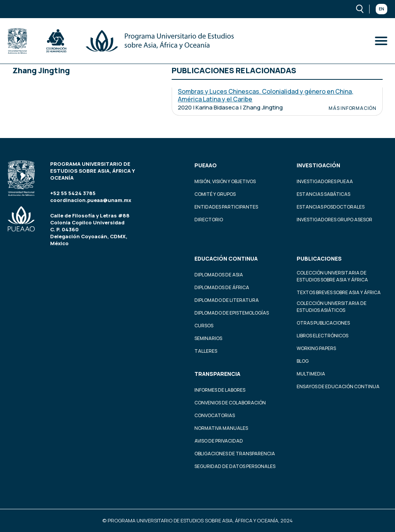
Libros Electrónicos (322, 336)
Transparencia (217, 374)
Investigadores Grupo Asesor (334, 220)
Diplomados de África (222, 287)
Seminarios (208, 338)
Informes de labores (220, 390)
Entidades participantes (226, 207)
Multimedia (311, 374)
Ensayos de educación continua (338, 386)
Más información (353, 108)
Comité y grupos (215, 194)
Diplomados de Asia (219, 275)
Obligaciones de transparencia (235, 454)
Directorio (209, 220)
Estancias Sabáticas (323, 194)
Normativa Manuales (221, 428)
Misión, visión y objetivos (225, 181)
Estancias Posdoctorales (331, 207)
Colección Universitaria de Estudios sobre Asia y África (332, 276)
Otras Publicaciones (323, 323)
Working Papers (316, 348)
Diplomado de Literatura (227, 300)
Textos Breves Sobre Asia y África (339, 292)
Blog (303, 361)
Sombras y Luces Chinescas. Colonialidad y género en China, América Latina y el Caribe (266, 95)
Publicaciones (319, 258)
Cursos (204, 326)
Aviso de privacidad (219, 441)
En (381, 9)
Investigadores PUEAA (325, 181)
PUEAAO (206, 165)
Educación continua (226, 258)
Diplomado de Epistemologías (232, 313)
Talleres (206, 351)
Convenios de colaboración (230, 403)
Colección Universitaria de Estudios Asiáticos (332, 307)
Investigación (318, 165)
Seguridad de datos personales (235, 466)
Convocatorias (215, 415)
